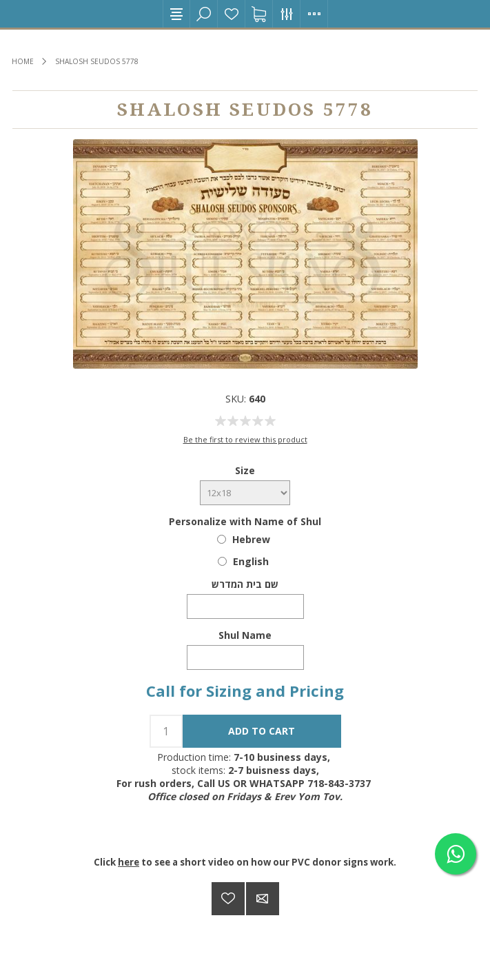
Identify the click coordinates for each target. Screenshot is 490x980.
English (251, 561)
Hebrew (251, 539)
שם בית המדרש (245, 584)
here (129, 862)
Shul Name (245, 635)
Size (245, 470)
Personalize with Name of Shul (245, 521)
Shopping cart (259, 14)
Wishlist (232, 14)
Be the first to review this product (245, 439)
